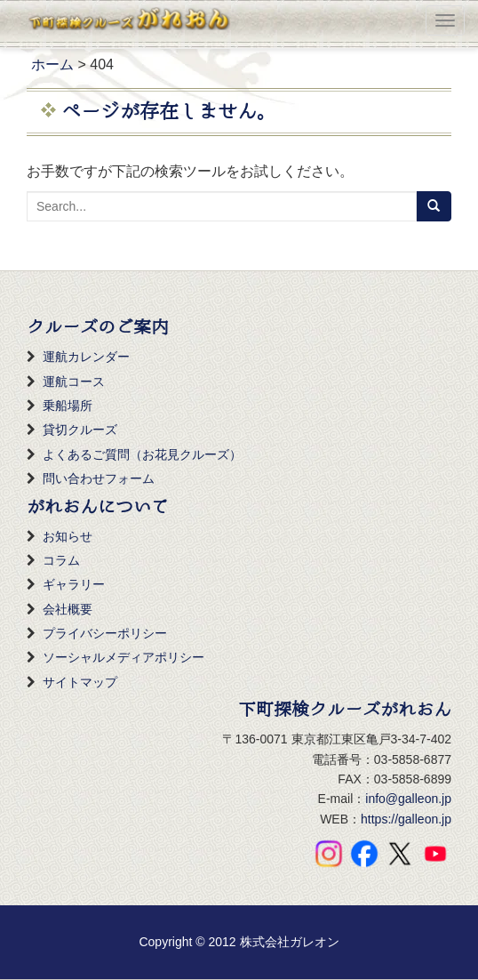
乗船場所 (68, 406)
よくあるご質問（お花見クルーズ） (142, 454)
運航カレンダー (86, 357)
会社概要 (68, 609)
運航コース (74, 382)
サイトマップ (80, 682)
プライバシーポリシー (105, 633)
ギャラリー (74, 584)
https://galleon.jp (406, 819)
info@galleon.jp (408, 799)
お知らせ (68, 536)
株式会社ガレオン (290, 942)
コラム (61, 560)
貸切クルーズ (80, 430)
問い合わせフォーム (99, 478)
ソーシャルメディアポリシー (123, 657)
